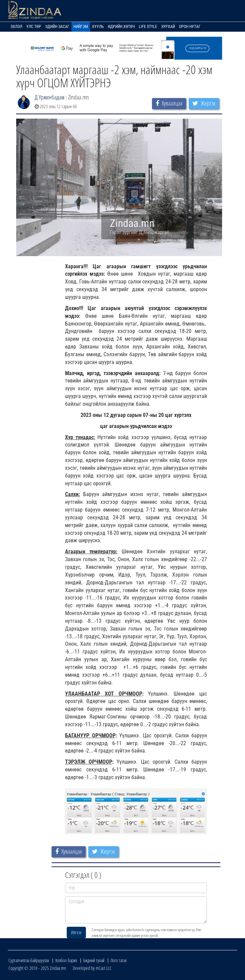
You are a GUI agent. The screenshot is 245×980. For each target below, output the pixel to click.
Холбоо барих (66, 960)
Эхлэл (16, 27)
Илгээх (76, 932)
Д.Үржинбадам (50, 97)
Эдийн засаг (57, 27)
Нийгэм (81, 27)
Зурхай (168, 27)
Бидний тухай (94, 960)
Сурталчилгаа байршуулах (29, 960)
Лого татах (119, 960)
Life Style (148, 27)
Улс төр (34, 27)
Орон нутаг (190, 27)
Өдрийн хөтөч (121, 27)
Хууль (98, 27)
